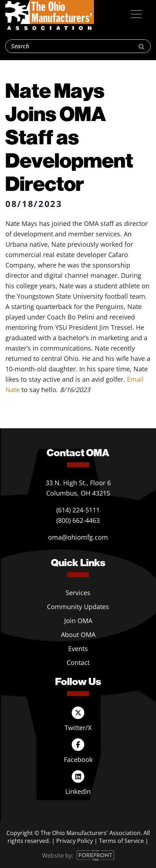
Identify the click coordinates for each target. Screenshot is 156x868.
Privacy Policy (75, 841)
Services (78, 593)
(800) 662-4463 (78, 520)
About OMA (78, 635)
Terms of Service (121, 841)
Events (78, 648)
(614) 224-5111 (78, 510)
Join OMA (78, 621)
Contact (78, 662)
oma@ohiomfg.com (78, 537)
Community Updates (78, 607)
